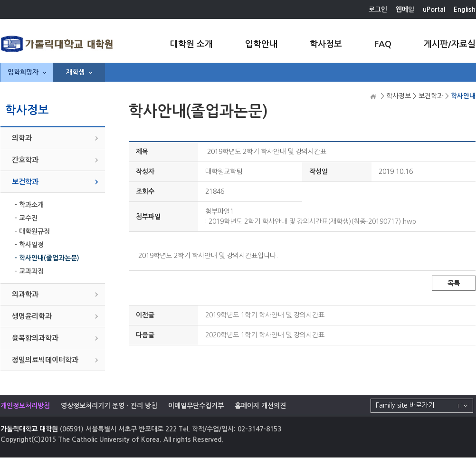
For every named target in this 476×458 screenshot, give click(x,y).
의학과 (22, 138)
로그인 (378, 10)
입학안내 (261, 44)
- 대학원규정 (32, 231)
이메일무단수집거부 (196, 406)
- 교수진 (26, 218)
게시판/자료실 (450, 44)
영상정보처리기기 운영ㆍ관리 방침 (109, 406)
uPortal (434, 10)
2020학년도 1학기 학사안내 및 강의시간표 (265, 335)
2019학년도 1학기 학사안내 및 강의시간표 (265, 315)
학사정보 (326, 44)
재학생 (79, 72)
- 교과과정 (29, 271)
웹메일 (405, 10)
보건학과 (25, 182)
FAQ (383, 44)
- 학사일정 (29, 245)
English (465, 10)
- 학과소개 (29, 205)
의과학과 (25, 294)
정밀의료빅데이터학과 (45, 360)
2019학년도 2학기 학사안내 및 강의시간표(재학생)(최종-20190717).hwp (312, 221)
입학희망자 (27, 72)
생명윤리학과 (32, 316)
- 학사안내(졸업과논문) (47, 258)
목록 (454, 283)
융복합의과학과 (35, 338)
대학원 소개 (191, 44)
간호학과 (25, 160)
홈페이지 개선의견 (260, 406)
